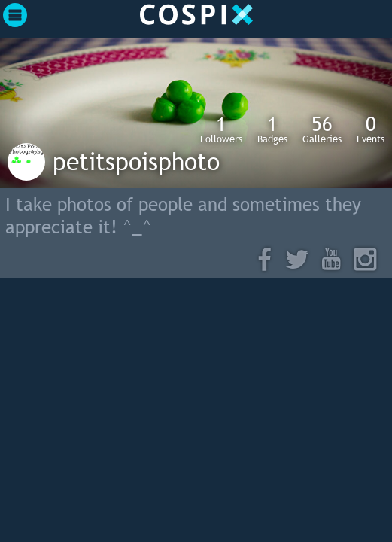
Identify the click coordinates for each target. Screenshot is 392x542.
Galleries (322, 129)
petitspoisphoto (136, 161)
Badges (272, 129)
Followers (221, 129)
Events (371, 129)
